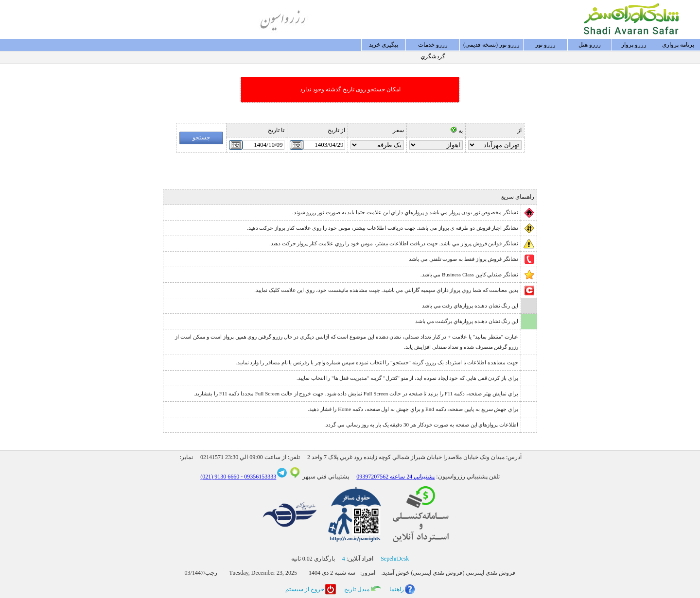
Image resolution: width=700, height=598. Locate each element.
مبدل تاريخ (357, 589)
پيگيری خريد (384, 45)
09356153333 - (258, 477)
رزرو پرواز (634, 45)
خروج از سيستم (305, 589)
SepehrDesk (395, 559)
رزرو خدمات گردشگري (433, 46)
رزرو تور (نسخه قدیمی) (491, 45)
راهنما (397, 589)
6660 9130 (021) (220, 477)
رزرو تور (545, 45)
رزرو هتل (590, 45)
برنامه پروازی (678, 45)
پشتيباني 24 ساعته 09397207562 (395, 477)
